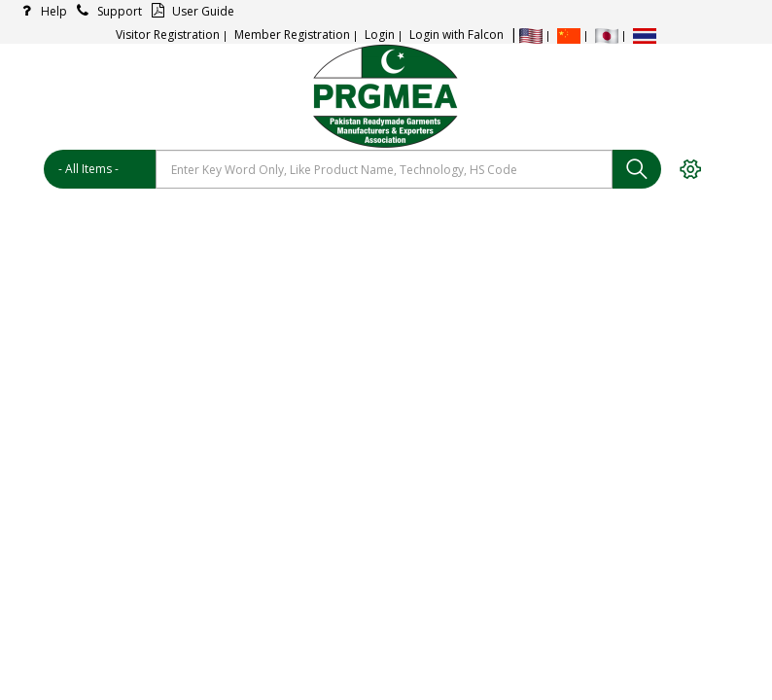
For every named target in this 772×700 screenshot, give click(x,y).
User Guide (190, 11)
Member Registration (292, 35)
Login (380, 35)
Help (41, 11)
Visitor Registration (168, 35)
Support (106, 11)
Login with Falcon (456, 35)
